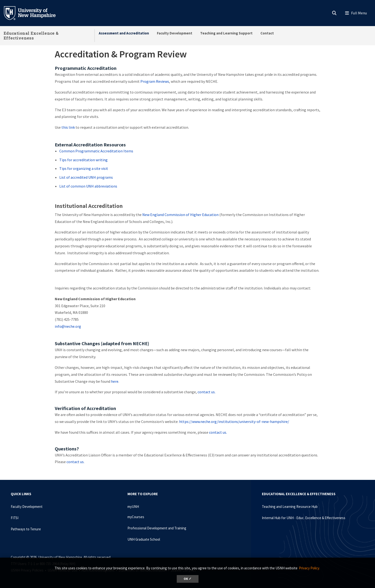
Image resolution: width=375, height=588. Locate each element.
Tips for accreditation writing (83, 160)
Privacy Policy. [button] (309, 568)
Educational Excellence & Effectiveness (31, 36)
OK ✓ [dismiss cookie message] (188, 579)
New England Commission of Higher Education (180, 215)
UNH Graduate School (144, 539)
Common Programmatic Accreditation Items (96, 151)
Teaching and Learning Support (226, 33)
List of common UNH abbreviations (88, 186)
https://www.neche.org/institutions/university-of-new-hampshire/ (234, 422)
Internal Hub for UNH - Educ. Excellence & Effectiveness (304, 518)
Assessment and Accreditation (124, 33)
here (115, 381)
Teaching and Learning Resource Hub (290, 507)
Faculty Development (175, 33)
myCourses (136, 517)
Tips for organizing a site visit (84, 168)
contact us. (207, 392)
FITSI (15, 518)
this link (68, 127)
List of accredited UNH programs (86, 177)
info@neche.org (68, 326)
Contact (267, 33)
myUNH (133, 507)
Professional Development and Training (157, 528)
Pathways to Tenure (26, 529)
